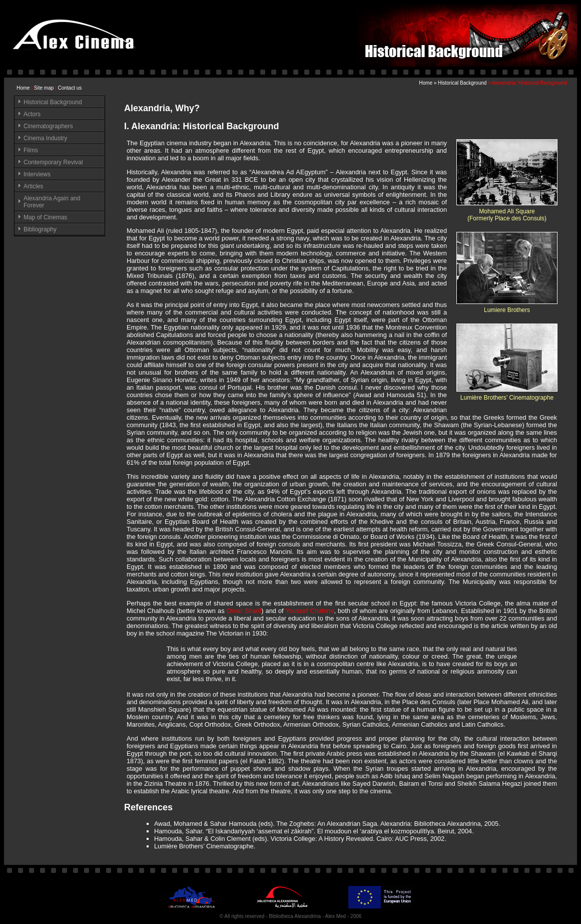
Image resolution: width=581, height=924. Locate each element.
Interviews (37, 174)
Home (23, 88)
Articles (33, 186)
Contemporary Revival (53, 162)
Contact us (70, 88)
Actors (32, 114)
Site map (44, 88)
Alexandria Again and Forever (52, 202)
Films (31, 150)
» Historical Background (461, 83)
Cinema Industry (45, 138)
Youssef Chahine (310, 611)
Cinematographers (48, 126)
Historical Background (53, 102)
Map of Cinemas (45, 217)
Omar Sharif (244, 611)
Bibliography (40, 229)
